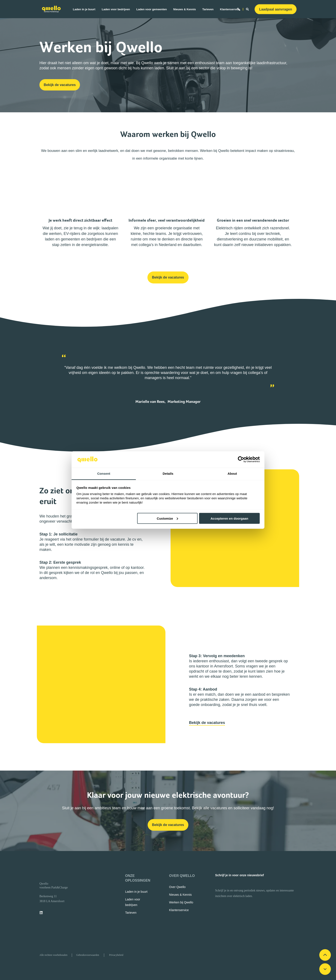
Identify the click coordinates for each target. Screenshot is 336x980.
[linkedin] (42, 913)
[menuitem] (86, 9)
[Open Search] (248, 9)
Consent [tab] (104, 474)
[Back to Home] (51, 9)
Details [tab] (168, 474)
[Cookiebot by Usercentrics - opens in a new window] (241, 460)
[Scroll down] (325, 969)
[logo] (46, 876)
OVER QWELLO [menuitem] (182, 876)
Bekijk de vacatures (207, 723)
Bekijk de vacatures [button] (60, 85)
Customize (168, 518)
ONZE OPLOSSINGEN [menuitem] (138, 878)
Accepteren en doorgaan (229, 518)
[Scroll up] (325, 955)
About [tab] (232, 474)
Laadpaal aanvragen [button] (276, 9)
